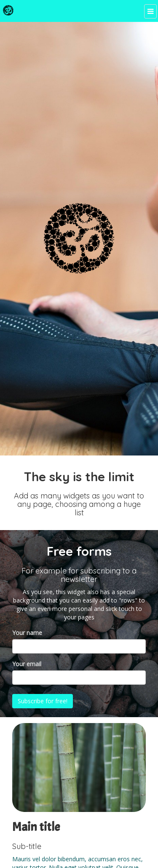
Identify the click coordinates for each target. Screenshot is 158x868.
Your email (27, 664)
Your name (27, 633)
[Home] (8, 10)
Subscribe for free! (43, 701)
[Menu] (150, 12)
